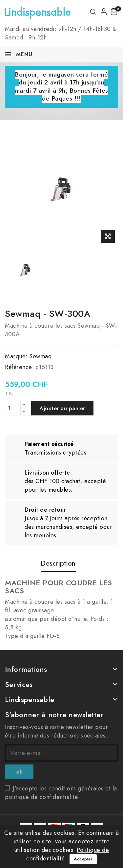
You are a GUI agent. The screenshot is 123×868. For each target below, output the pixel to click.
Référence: (19, 367)
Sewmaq (40, 356)
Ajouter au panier (62, 408)
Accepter (83, 859)
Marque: (16, 356)
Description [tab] (58, 564)
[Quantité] (13, 408)
